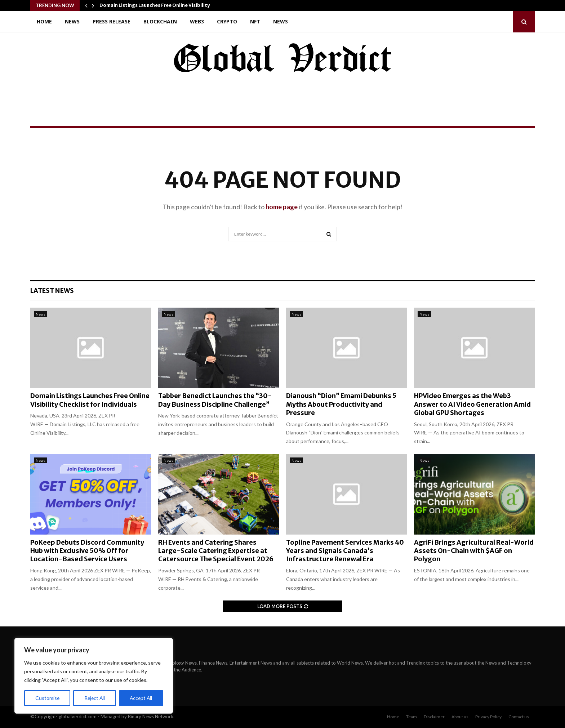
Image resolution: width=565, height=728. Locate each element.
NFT (255, 21)
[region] (94, 676)
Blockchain (160, 21)
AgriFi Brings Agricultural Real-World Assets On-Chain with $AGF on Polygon (474, 551)
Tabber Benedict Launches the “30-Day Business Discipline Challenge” (215, 400)
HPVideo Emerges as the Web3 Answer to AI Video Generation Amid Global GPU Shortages (472, 404)
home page (282, 207)
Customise (47, 698)
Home (44, 21)
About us (460, 717)
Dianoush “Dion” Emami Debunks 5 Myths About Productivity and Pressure (341, 404)
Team (411, 717)
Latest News (52, 291)
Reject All (94, 698)
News (72, 21)
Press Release (112, 21)
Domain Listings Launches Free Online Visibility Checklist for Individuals (90, 400)
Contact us (519, 717)
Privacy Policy (488, 717)
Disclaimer (434, 717)
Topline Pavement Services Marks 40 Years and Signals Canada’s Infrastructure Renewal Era (345, 551)
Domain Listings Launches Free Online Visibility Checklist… (168, 5)
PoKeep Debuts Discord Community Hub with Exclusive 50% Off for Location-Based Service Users (87, 551)
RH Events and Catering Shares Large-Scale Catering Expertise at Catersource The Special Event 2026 (216, 551)
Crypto (227, 21)
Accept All (141, 698)
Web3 (197, 21)
